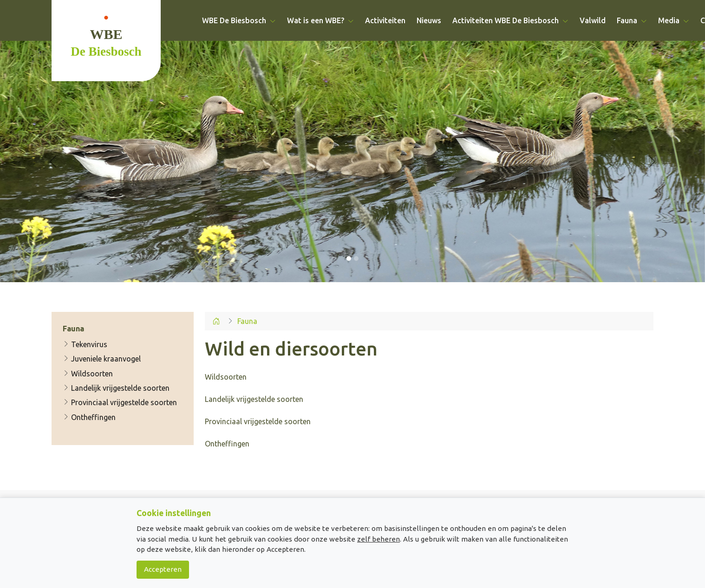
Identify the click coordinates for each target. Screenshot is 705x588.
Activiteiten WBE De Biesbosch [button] (510, 20)
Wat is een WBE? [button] (320, 20)
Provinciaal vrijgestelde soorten (120, 403)
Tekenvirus (85, 344)
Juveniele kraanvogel (102, 359)
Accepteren (163, 569)
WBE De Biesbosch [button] (239, 20)
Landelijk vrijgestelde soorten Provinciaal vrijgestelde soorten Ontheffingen (258, 421)
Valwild (593, 20)
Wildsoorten (88, 374)
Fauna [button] (632, 20)
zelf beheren (379, 539)
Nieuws (429, 20)
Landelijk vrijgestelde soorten (116, 388)
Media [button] (674, 20)
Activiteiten (385, 20)
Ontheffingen (89, 417)
